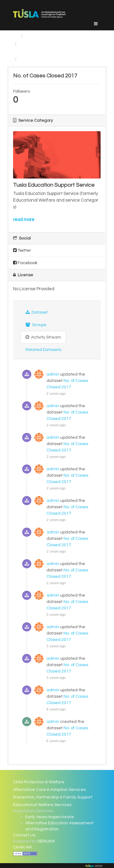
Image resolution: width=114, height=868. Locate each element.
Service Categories (50, 36)
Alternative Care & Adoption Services (49, 790)
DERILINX (46, 841)
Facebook (25, 263)
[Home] (16, 36)
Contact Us (24, 835)
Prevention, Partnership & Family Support (53, 797)
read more (24, 220)
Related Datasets (43, 350)
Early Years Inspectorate (50, 817)
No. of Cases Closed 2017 (52, 59)
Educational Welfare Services (42, 805)
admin (53, 374)
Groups (36, 325)
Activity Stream (43, 337)
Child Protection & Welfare (39, 782)
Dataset (37, 312)
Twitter (22, 250)
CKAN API (22, 847)
